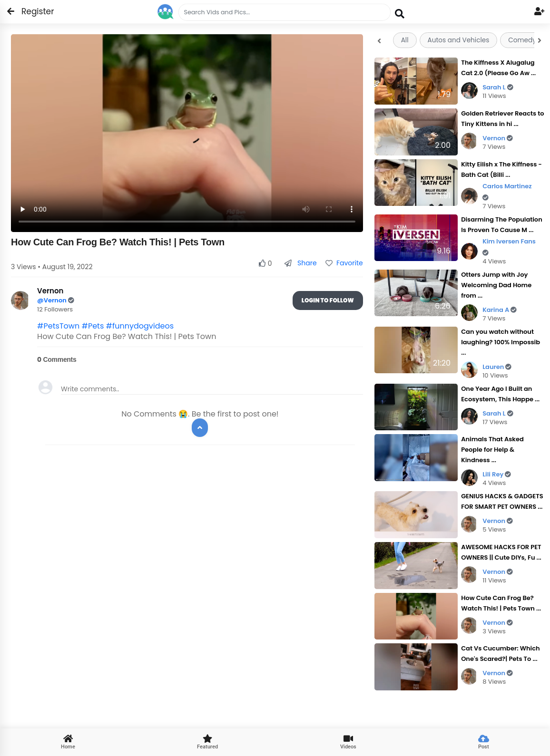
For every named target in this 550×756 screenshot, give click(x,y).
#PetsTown (58, 326)
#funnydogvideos (140, 326)
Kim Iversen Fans (509, 247)
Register (32, 11)
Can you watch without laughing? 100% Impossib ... (501, 342)
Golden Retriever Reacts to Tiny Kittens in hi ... (502, 119)
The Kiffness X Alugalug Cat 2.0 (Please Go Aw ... (498, 68)
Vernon (498, 138)
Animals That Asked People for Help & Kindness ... (492, 450)
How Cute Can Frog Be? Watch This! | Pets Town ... (501, 603)
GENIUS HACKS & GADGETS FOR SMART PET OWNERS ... (502, 501)
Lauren (497, 367)
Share (300, 263)
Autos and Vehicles (459, 40)
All (405, 40)
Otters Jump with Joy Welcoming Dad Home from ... (496, 285)
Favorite (344, 263)
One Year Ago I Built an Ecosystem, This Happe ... (500, 394)
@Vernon (53, 300)
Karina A (500, 310)
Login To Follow (328, 300)
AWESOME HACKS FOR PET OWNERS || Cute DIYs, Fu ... (501, 552)
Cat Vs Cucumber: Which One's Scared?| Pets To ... (501, 654)
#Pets (93, 326)
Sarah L (498, 87)
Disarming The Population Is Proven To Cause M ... (502, 225)
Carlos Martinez (507, 191)
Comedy (522, 40)
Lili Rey (497, 474)
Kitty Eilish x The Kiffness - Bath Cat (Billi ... (501, 170)
